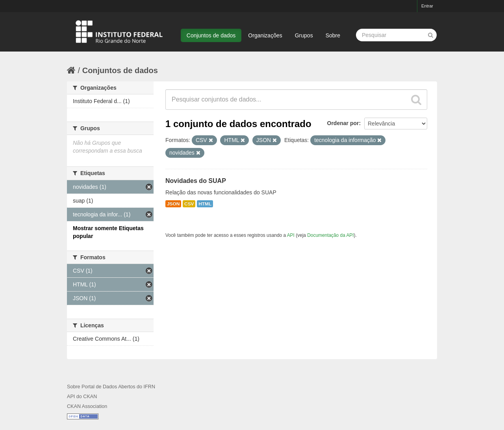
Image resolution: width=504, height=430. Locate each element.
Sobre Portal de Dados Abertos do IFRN (111, 387)
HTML (205, 204)
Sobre (333, 35)
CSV (189, 204)
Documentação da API (330, 235)
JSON (173, 204)
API (291, 235)
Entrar (427, 6)
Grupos (304, 35)
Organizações (265, 35)
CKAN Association (87, 406)
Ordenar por (343, 123)
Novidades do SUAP (196, 181)
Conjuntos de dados (211, 35)
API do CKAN (82, 397)
